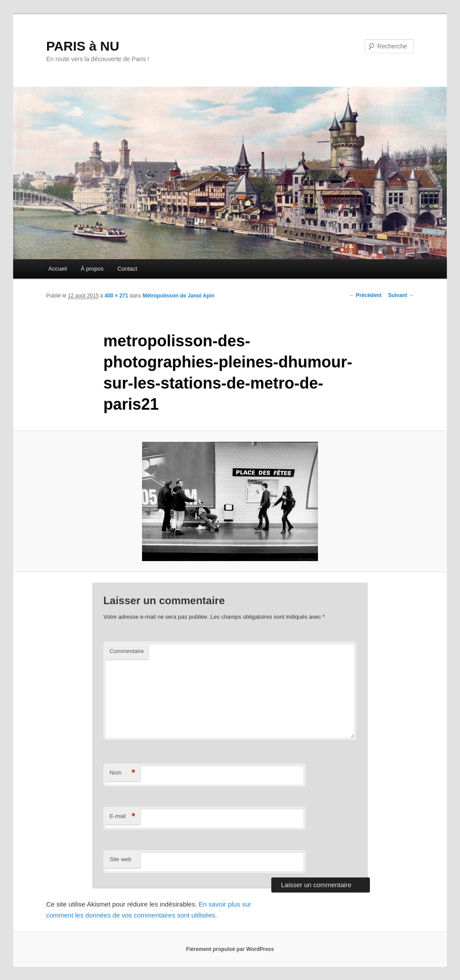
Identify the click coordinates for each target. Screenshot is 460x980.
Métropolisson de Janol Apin (179, 296)
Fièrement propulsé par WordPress (230, 949)
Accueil (58, 269)
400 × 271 (117, 296)
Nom (122, 773)
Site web (120, 859)
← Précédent (365, 295)
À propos (92, 269)
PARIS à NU (83, 46)
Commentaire (127, 651)
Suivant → (401, 295)
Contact (127, 269)
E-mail (122, 817)
